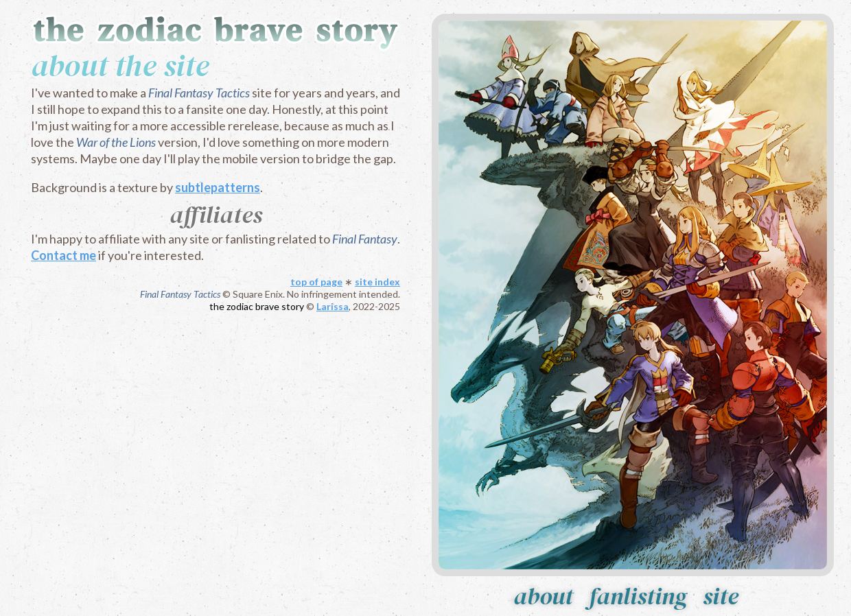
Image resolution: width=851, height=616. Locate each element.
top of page (316, 282)
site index (377, 282)
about (543, 596)
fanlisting (638, 596)
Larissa (333, 306)
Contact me (63, 255)
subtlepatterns (218, 187)
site (721, 596)
